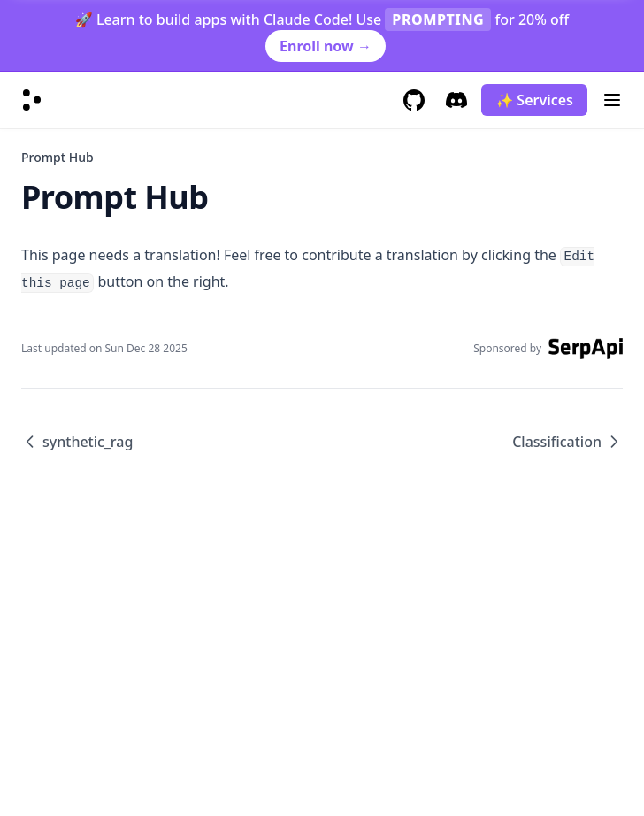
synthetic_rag (77, 442)
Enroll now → (326, 46)
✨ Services (534, 100)
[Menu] (612, 100)
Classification (567, 442)
